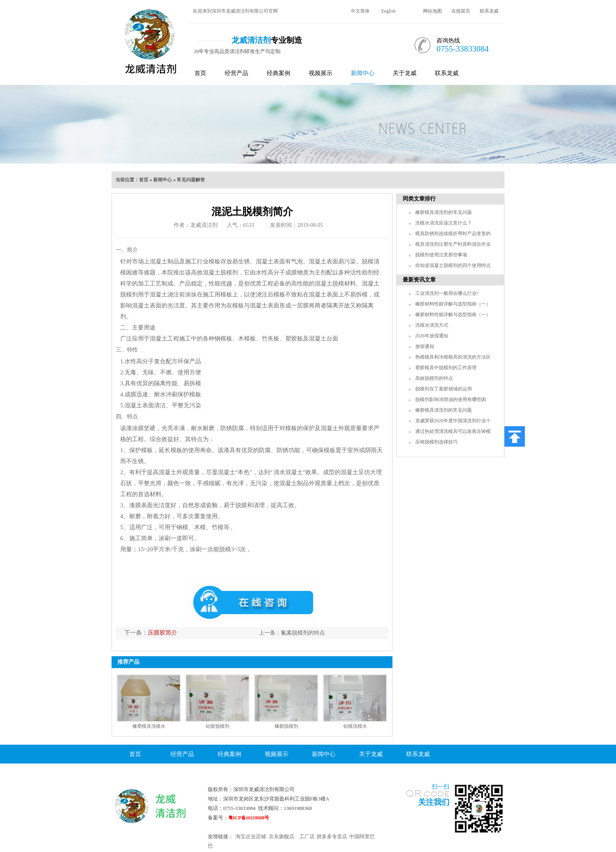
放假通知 (425, 346)
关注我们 (434, 802)
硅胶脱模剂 (218, 726)
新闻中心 (363, 73)
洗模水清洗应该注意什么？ (444, 223)
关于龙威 (405, 73)
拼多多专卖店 (332, 836)
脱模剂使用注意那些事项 (441, 255)
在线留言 (461, 11)
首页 (200, 73)
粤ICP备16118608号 (249, 818)
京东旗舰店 (281, 836)
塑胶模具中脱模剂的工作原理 (446, 368)
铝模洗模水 (355, 726)
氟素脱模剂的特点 (303, 633)
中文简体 (360, 11)
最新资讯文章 (419, 280)
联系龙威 (489, 11)
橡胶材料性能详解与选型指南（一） (453, 304)
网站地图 (433, 11)
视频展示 (321, 73)
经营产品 (236, 73)
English (389, 11)
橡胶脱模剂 (286, 726)
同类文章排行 (419, 199)
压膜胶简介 (162, 633)
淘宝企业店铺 (251, 836)
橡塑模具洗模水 (149, 726)
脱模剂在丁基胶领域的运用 (444, 389)
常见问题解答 (191, 180)
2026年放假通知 (432, 336)
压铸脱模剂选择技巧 (436, 442)
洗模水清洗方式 (432, 325)
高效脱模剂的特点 (434, 378)
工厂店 (307, 836)
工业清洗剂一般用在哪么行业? (447, 293)
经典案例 (279, 73)
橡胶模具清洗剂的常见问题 (444, 212)
